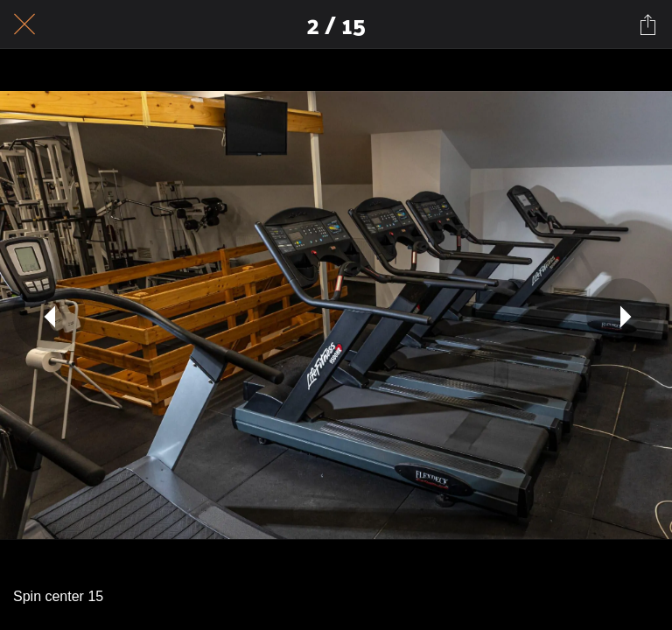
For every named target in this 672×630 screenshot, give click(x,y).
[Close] (24, 24)
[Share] (647, 24)
